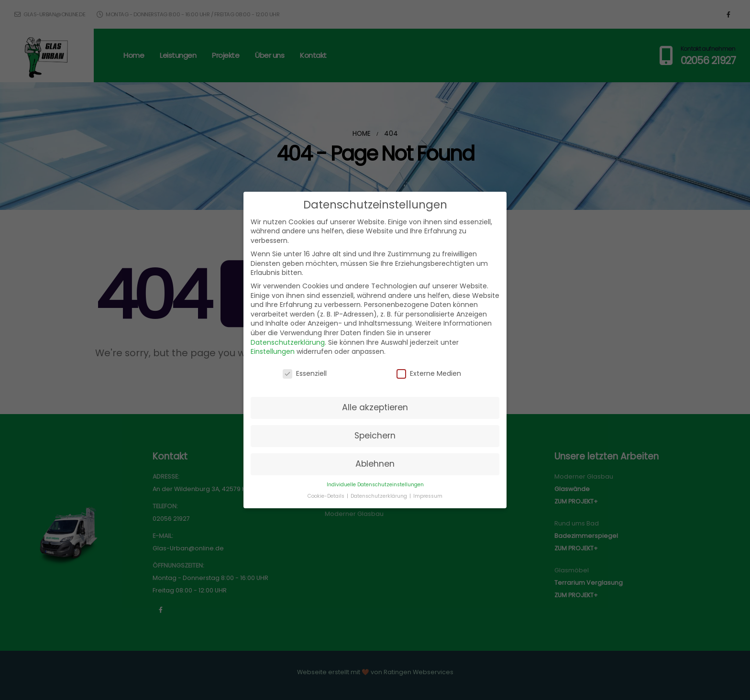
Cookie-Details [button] (327, 496)
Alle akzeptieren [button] (375, 407)
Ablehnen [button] (375, 464)
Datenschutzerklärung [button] (380, 496)
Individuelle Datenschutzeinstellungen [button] (375, 485)
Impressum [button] (428, 496)
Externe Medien (429, 374)
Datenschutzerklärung (288, 342)
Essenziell (305, 374)
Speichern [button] (375, 436)
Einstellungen (273, 351)
